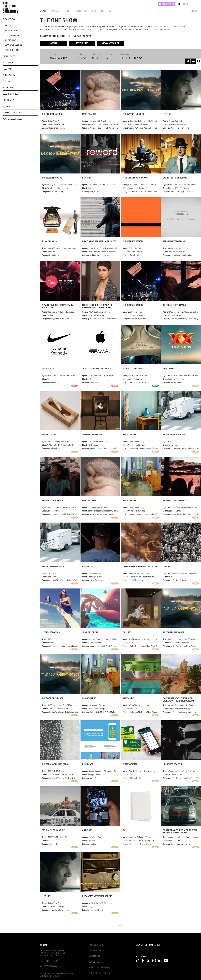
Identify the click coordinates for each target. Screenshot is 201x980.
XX (124, 830)
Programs (56, 11)
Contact (44, 945)
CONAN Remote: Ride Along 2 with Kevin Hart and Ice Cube (180, 832)
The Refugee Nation (52, 114)
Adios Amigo (169, 369)
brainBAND (88, 567)
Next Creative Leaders (13, 113)
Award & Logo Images (12, 119)
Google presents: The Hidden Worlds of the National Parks (179, 700)
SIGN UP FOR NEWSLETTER (148, 945)
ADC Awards (8, 63)
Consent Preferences (99, 973)
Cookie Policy (95, 962)
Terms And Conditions (99, 967)
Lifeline (167, 114)
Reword (86, 178)
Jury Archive (10, 40)
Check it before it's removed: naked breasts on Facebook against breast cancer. (97, 306)
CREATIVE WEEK (167, 4)
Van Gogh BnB (130, 435)
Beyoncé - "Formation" (54, 830)
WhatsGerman (130, 764)
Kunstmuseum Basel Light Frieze (99, 242)
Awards (44, 11)
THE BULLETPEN (49, 435)
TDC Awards (8, 69)
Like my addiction (51, 633)
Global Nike (48, 369)
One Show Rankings (13, 45)
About (111, 11)
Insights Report (12, 50)
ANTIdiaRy (87, 830)
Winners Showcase (13, 31)
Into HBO (167, 567)
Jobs (102, 11)
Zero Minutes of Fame (174, 242)
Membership (81, 11)
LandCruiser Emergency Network (140, 567)
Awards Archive (12, 36)
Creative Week (9, 56)
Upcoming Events (97, 945)
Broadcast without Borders (97, 896)
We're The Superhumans (135, 178)
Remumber (88, 764)
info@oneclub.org (52, 966)
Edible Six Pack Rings (133, 369)
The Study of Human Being (55, 764)
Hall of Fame (8, 100)
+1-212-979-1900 (50, 961)
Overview (9, 26)
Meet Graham (89, 114)
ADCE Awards (9, 75)
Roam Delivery (49, 242)
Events (68, 11)
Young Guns (8, 107)
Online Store (95, 951)
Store (94, 11)
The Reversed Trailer (174, 435)
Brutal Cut (128, 698)
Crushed (127, 633)
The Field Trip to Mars (174, 305)
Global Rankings (10, 94)
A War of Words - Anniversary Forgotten (57, 306)
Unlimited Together (173, 764)
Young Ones (8, 88)
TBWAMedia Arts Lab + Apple (96, 369)
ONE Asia (7, 81)
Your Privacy (95, 956)
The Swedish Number (133, 114)
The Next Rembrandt (93, 435)
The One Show (9, 19)
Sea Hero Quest (90, 633)
